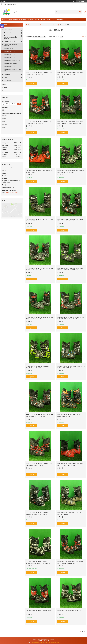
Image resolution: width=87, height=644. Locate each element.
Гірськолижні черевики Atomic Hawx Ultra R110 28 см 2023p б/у (70, 465)
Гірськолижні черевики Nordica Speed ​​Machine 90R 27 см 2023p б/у (40, 416)
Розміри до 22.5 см (10, 67)
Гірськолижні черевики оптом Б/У (13, 70)
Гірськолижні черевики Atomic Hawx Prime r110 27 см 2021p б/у (39, 74)
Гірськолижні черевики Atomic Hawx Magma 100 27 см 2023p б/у (39, 465)
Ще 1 (5, 130)
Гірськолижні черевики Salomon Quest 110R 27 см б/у (69, 416)
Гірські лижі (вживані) (10, 33)
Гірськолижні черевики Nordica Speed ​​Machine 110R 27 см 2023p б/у (71, 171)
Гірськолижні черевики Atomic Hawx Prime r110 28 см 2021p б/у (39, 611)
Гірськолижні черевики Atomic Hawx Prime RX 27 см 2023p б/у (70, 220)
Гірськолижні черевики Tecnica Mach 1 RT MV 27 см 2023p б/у (71, 367)
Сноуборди (7, 74)
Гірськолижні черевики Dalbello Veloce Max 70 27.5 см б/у (69, 611)
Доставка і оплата (46, 19)
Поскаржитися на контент (39, 642)
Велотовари (7, 80)
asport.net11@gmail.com (13, 192)
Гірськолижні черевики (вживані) (49, 25)
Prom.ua (52, 639)
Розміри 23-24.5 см (10, 58)
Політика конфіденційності (52, 642)
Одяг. (6, 77)
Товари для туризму (10, 41)
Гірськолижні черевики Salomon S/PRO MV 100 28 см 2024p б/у (40, 269)
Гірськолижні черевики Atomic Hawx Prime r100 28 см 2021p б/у (70, 562)
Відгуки (4, 88)
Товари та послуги (33, 25)
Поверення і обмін (58, 19)
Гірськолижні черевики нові (12, 61)
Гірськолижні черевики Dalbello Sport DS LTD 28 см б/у (38, 367)
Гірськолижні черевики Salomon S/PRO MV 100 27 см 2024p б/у (40, 318)
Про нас (24, 19)
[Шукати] (80, 12)
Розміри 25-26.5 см (10, 55)
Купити (32, 83)
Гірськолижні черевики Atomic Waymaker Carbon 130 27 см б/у (37, 513)
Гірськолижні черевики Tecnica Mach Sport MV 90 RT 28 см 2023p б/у (70, 269)
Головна (4, 19)
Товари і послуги (13, 19)
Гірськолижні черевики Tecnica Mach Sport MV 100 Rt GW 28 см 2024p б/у (70, 122)
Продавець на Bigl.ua (43, 641)
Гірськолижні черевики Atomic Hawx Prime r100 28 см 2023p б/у (39, 122)
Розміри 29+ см (9, 49)
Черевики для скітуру (11, 64)
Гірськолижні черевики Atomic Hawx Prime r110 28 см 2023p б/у (70, 74)
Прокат (37, 19)
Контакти (30, 19)
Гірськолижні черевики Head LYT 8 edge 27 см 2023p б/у (69, 513)
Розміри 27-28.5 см (10, 52)
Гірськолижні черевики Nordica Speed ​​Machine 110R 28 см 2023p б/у (71, 318)
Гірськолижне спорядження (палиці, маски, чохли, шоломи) (12, 37)
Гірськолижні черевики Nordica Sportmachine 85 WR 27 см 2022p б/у (38, 562)
